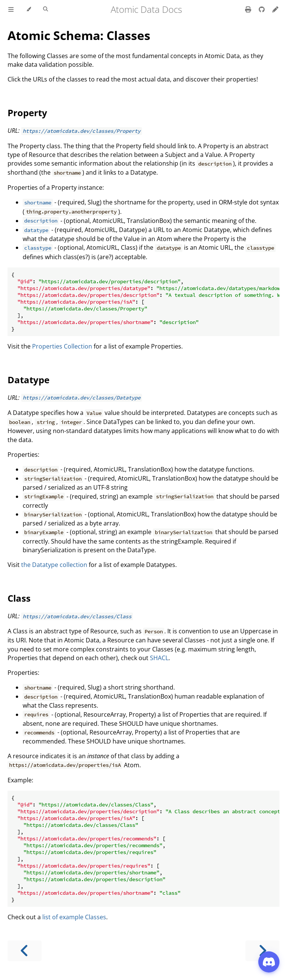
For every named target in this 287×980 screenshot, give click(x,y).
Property (27, 113)
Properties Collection (62, 346)
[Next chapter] (262, 951)
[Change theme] (29, 9)
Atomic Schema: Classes (79, 35)
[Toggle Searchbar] (46, 9)
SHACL (159, 658)
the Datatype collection (54, 565)
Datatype (29, 380)
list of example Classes (74, 917)
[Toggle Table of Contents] (11, 9)
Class (19, 598)
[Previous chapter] (25, 951)
